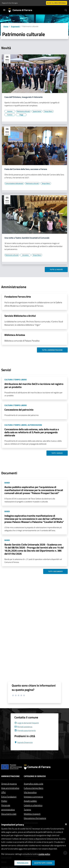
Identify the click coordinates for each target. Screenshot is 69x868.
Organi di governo (9, 784)
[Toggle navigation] (4, 10)
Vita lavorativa (30, 792)
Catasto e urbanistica (33, 805)
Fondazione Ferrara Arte (18, 297)
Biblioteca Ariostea (15, 335)
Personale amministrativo (8, 807)
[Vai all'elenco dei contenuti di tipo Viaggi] (21, 115)
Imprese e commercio (33, 797)
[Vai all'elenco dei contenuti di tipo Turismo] (10, 115)
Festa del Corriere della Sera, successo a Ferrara (26, 169)
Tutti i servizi (57, 453)
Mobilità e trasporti (32, 814)
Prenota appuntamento (25, 730)
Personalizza (23, 863)
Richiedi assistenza (23, 727)
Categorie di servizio (35, 776)
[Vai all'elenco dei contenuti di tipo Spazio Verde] (37, 111)
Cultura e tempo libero (34, 788)
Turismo (27, 809)
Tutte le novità (56, 269)
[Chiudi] (66, 824)
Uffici (3, 792)
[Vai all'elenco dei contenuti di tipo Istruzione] (25, 255)
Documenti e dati (9, 814)
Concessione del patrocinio (19, 410)
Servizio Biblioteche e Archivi (20, 316)
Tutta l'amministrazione (52, 350)
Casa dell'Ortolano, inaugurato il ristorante (23, 97)
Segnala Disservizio (23, 742)
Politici (4, 801)
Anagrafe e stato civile (33, 784)
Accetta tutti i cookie (43, 863)
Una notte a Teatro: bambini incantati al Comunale (27, 238)
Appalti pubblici (30, 801)
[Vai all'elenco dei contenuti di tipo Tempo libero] (48, 111)
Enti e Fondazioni (9, 797)
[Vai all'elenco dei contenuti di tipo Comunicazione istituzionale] (14, 183)
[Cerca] (66, 10)
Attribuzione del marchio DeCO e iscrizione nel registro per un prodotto (34, 385)
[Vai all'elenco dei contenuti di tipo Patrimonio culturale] (23, 111)
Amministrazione (10, 776)
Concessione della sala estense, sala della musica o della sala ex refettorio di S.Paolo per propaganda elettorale (32, 432)
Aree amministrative (10, 788)
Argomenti (15, 26)
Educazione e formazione (35, 818)
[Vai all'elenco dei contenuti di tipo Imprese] (10, 111)
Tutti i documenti (55, 571)
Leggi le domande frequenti (27, 723)
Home (6, 26)
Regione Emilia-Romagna (10, 3)
